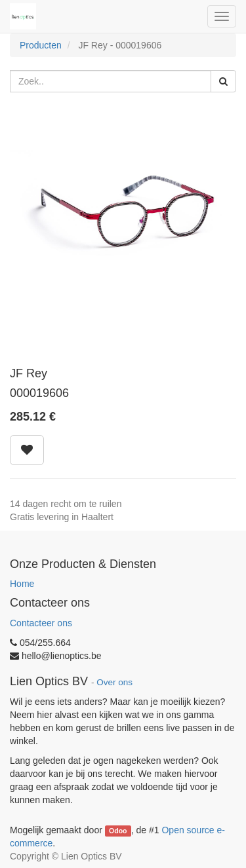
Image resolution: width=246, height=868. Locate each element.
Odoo (118, 831)
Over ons (114, 682)
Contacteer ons (41, 623)
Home (22, 584)
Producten (41, 45)
